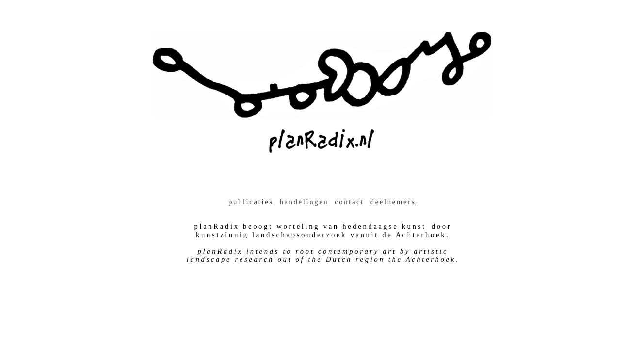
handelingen (304, 202)
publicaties (251, 202)
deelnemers (393, 202)
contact (349, 202)
